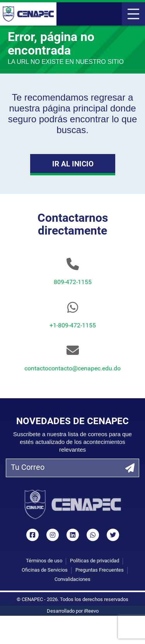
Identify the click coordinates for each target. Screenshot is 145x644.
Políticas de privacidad (95, 561)
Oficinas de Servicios (45, 570)
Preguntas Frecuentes (100, 570)
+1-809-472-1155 (73, 326)
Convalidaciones (72, 580)
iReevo (91, 611)
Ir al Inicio (72, 165)
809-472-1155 (73, 283)
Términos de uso (44, 561)
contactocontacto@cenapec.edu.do (72, 369)
